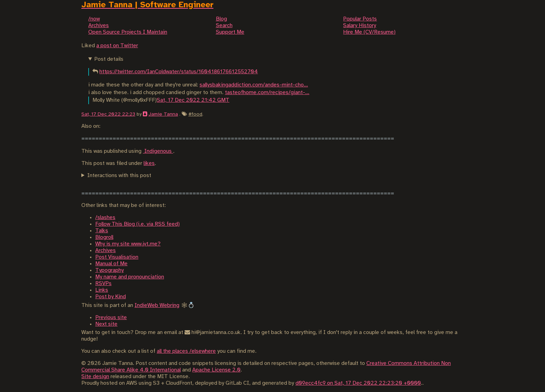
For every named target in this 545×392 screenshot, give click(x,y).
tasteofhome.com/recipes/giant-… (267, 93)
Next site (106, 324)
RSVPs (103, 283)
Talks (102, 231)
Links (102, 290)
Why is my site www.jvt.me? (128, 244)
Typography (109, 270)
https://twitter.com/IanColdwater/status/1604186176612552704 (179, 72)
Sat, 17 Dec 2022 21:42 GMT (193, 100)
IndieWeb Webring (157, 305)
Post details (109, 59)
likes (149, 163)
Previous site (111, 318)
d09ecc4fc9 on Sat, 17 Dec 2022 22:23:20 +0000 (358, 383)
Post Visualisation (117, 257)
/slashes (105, 218)
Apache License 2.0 (216, 370)
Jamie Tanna (163, 114)
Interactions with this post (119, 176)
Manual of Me (111, 264)
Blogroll (104, 237)
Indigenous (158, 151)
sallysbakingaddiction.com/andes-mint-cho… (254, 85)
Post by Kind (111, 297)
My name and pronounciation (130, 277)
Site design (95, 377)
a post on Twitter (117, 46)
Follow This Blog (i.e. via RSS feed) (137, 224)
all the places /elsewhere (186, 351)
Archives (105, 251)
